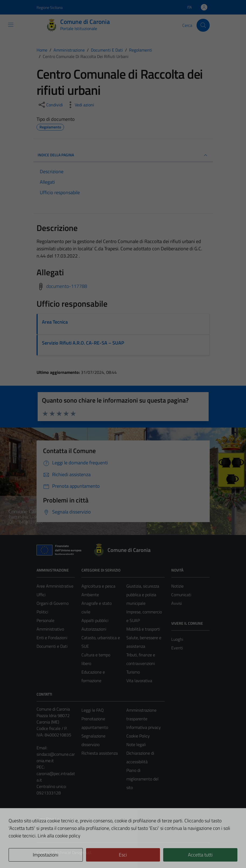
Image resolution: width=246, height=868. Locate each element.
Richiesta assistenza (100, 753)
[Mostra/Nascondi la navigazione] (11, 25)
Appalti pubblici (95, 620)
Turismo (133, 672)
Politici (42, 612)
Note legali (136, 744)
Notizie (177, 586)
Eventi (177, 648)
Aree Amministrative (55, 586)
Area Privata (48, 819)
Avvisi (177, 603)
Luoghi (177, 639)
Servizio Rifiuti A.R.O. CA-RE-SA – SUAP (83, 343)
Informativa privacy (144, 727)
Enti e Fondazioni (52, 638)
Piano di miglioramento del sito (142, 779)
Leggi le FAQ (93, 710)
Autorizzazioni (94, 629)
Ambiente (90, 595)
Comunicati (181, 595)
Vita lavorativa (139, 681)
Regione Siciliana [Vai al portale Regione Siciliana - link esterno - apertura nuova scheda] (50, 7)
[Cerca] (203, 25)
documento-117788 (67, 286)
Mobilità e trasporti (143, 629)
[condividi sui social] (50, 105)
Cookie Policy (138, 736)
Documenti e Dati (52, 646)
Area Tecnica (55, 322)
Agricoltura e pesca (98, 586)
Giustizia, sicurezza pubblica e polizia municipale (143, 595)
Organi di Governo (53, 603)
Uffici (41, 595)
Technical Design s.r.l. (73, 852)
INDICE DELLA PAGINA (123, 155)
